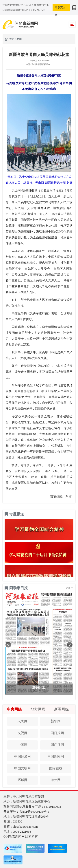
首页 (12, 39)
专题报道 (17, 514)
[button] (8, 645)
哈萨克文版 (60, 9)
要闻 (19, 39)
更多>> (69, 588)
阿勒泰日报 (18, 588)
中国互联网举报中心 (14, 5)
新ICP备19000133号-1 (34, 812)
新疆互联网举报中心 (38, 5)
